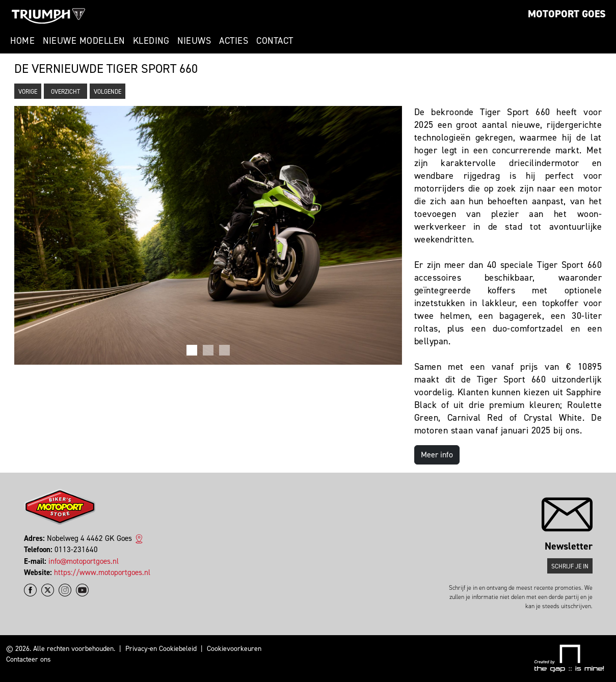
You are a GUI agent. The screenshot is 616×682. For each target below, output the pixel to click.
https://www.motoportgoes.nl (102, 572)
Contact (275, 41)
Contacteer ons (29, 659)
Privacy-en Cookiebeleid (161, 649)
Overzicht (65, 92)
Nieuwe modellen (84, 41)
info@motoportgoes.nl (84, 561)
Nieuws (194, 41)
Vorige (28, 92)
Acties (234, 41)
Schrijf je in (570, 566)
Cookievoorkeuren (234, 649)
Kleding (151, 41)
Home (22, 41)
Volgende (108, 92)
